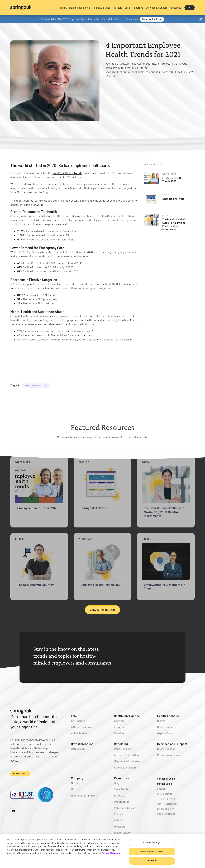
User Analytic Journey (127, 761)
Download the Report (152, 19)
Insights (119, 727)
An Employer (79, 721)
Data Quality (78, 749)
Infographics (122, 802)
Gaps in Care (165, 733)
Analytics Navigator (126, 767)
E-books (119, 795)
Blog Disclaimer (165, 809)
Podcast (119, 814)
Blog (117, 783)
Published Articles (125, 808)
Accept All (152, 861)
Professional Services (170, 755)
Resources (121, 778)
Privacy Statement (111, 853)
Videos (118, 820)
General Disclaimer (167, 804)
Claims (161, 721)
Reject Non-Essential (152, 851)
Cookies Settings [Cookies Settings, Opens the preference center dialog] (152, 842)
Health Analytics (168, 716)
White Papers (122, 833)
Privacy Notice (165, 794)
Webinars (120, 826)
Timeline (119, 733)
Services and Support (172, 744)
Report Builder (123, 749)
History (75, 789)
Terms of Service (166, 799)
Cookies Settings (166, 814)
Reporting (121, 744)
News (74, 783)
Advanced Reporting (126, 755)
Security (161, 789)
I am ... (75, 716)
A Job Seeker (79, 733)
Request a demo (20, 773)
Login (190, 7)
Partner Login (165, 784)
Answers (119, 721)
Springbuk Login (166, 779)
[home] (33, 8)
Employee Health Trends (67, 173)
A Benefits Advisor (82, 727)
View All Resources (102, 610)
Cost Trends (165, 727)
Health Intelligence (127, 716)
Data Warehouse (82, 744)
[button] (63, 8)
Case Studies (122, 789)
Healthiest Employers (84, 795)
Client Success (166, 749)
